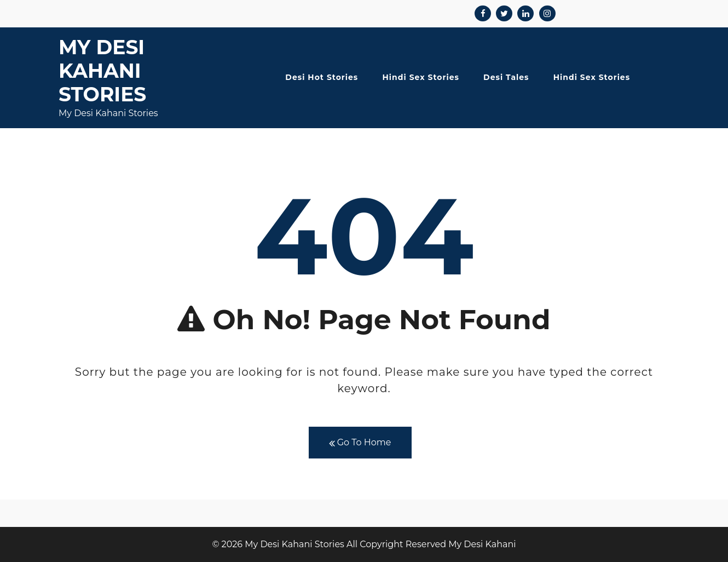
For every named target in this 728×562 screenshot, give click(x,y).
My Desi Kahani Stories (102, 71)
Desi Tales (506, 77)
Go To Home (360, 443)
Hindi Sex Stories (421, 77)
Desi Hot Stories (322, 77)
